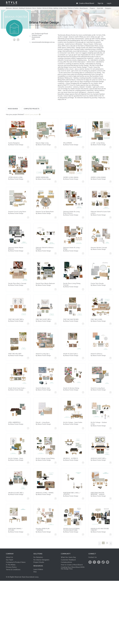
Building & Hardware (25, 8)
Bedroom (15, 8)
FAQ (35, 572)
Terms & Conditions (13, 570)
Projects (92, 8)
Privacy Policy (11, 567)
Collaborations (66, 562)
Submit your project (32, 114)
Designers (108, 8)
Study (65, 8)
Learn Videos (38, 569)
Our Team (10, 560)
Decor (34, 8)
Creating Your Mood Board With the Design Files (73, 568)
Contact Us (93, 557)
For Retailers (38, 557)
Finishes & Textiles (73, 8)
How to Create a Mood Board (72, 565)
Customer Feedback (68, 560)
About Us (9, 557)
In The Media (11, 565)
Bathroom (9, 8)
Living (61, 8)
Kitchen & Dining (47, 8)
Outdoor (39, 8)
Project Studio (39, 562)
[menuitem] (109, 3)
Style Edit (100, 8)
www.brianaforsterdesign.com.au (43, 42)
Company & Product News (16, 562)
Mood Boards (84, 8)
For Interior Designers (41, 560)
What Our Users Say (68, 557)
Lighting (56, 8)
